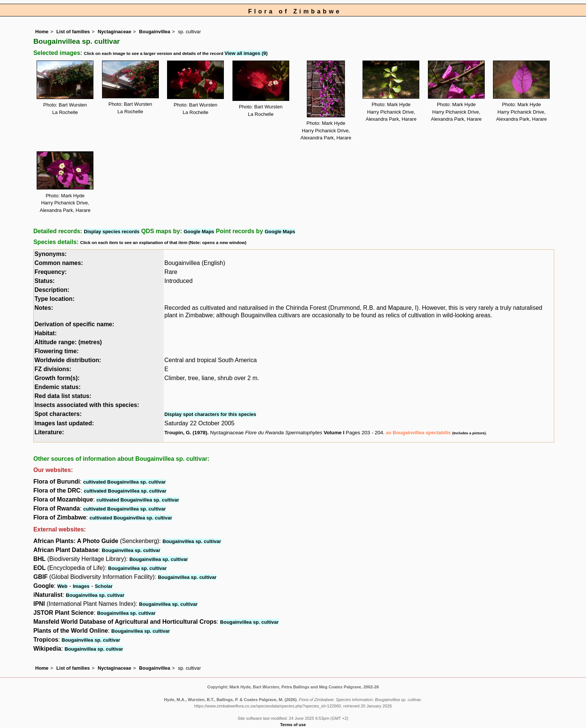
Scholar (104, 586)
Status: (44, 281)
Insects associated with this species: (87, 405)
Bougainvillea (155, 32)
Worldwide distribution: (68, 360)
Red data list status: (63, 396)
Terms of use (293, 725)
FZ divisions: (53, 369)
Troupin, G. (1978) (186, 433)
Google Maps (199, 232)
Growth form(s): (57, 378)
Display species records (112, 232)
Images (81, 586)
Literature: (49, 432)
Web (62, 586)
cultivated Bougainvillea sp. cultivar (125, 482)
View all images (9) (246, 53)
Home (42, 32)
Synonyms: (50, 254)
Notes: (44, 308)
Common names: (59, 263)
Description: (52, 290)
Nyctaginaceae (114, 32)
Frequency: (50, 272)
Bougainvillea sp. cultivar (192, 541)
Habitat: (46, 333)
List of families (73, 32)
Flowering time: (56, 351)
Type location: (54, 299)
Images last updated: (64, 423)
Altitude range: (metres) (68, 342)
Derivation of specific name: (74, 324)
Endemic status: (58, 387)
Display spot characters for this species (210, 414)
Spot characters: (58, 414)
